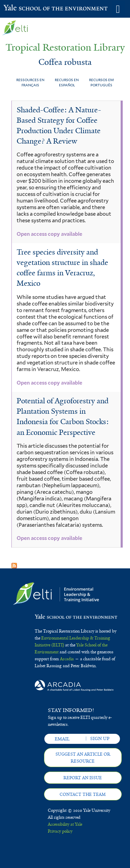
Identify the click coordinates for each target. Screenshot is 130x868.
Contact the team (83, 794)
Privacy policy (60, 831)
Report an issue (83, 778)
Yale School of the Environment (21, 8)
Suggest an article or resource (83, 758)
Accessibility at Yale (65, 824)
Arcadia (67, 659)
